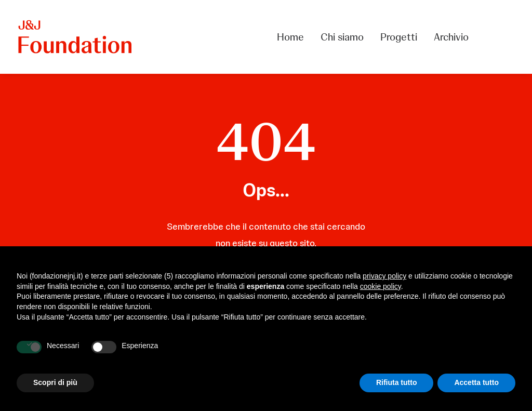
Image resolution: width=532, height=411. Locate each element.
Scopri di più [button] (55, 382)
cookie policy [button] (381, 286)
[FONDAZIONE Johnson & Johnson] (76, 37)
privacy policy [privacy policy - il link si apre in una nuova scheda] (384, 276)
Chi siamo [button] (342, 37)
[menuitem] (294, 37)
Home (290, 37)
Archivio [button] (451, 37)
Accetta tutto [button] (476, 382)
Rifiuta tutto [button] (397, 382)
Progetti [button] (399, 37)
